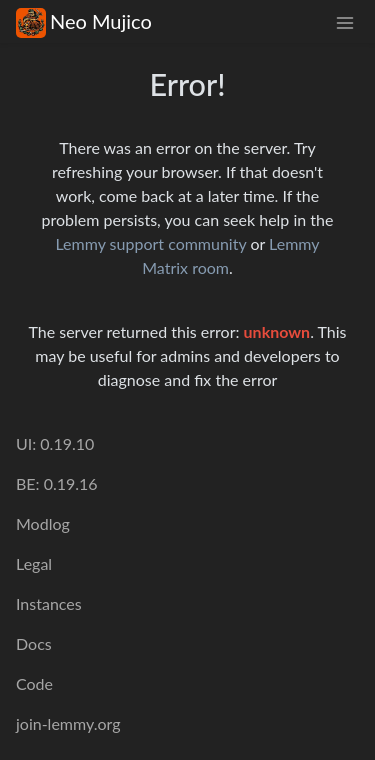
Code (34, 683)
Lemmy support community (150, 243)
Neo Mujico (84, 21)
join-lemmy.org (68, 723)
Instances (49, 603)
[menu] (345, 21)
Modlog (43, 523)
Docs (34, 643)
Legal (34, 563)
